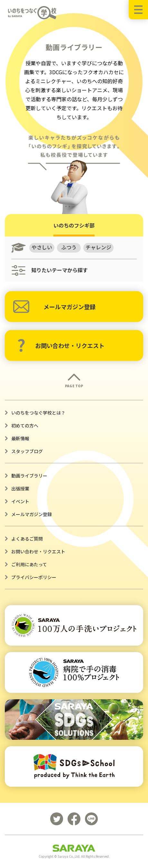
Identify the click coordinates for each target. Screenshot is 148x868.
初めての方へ (25, 425)
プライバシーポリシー (34, 577)
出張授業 (20, 488)
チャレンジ (99, 247)
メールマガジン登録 (54, 307)
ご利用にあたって (29, 564)
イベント (20, 501)
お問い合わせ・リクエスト (61, 345)
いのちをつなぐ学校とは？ (38, 413)
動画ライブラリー (29, 476)
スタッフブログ (27, 451)
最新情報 (20, 438)
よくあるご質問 (27, 539)
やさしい (42, 247)
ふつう (69, 247)
